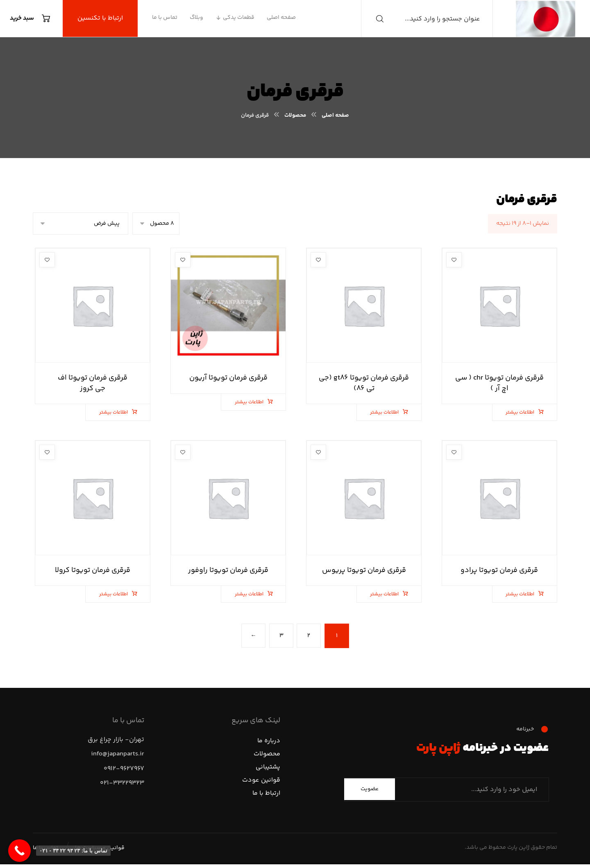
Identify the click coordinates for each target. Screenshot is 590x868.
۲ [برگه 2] (309, 636)
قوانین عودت (261, 782)
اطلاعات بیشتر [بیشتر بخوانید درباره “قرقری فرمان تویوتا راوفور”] (253, 594)
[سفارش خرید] (81, 224)
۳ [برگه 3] (281, 636)
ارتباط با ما (266, 795)
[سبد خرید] (32, 19)
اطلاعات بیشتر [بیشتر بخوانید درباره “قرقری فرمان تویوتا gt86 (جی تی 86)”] (388, 413)
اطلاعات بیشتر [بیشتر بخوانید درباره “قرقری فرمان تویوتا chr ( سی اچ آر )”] (524, 413)
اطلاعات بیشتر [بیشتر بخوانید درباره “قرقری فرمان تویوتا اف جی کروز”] (117, 413)
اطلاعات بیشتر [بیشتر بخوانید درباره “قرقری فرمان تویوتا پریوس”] (388, 594)
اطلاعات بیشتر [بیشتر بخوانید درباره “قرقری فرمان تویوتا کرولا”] (117, 594)
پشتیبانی (268, 769)
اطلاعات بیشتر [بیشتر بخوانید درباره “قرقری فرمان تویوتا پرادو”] (524, 594)
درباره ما (269, 743)
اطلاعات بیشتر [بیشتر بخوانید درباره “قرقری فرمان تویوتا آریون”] (253, 402)
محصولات (267, 756)
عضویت (370, 791)
